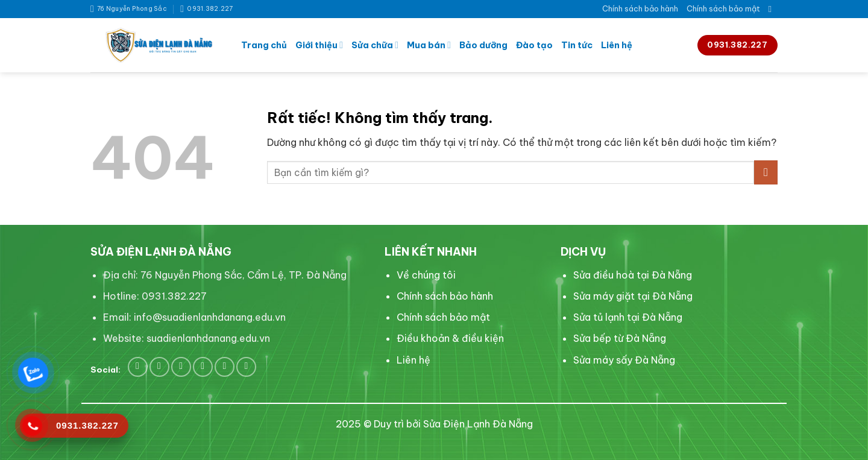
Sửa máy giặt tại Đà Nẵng (633, 296)
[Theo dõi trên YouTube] (225, 367)
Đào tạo (534, 45)
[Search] (773, 9)
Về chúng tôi (426, 275)
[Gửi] (766, 172)
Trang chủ (264, 45)
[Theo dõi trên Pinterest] (181, 367)
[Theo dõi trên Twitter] (159, 367)
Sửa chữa (375, 45)
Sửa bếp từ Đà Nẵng (620, 338)
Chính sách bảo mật (723, 8)
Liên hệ (617, 45)
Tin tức (577, 45)
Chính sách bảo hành (640, 8)
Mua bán (429, 45)
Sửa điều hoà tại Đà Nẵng (633, 275)
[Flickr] (246, 367)
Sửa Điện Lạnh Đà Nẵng (478, 424)
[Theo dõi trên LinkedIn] (203, 367)
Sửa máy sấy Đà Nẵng (624, 360)
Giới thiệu (319, 45)
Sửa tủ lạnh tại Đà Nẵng (628, 317)
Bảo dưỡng (483, 45)
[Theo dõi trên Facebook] (138, 367)
